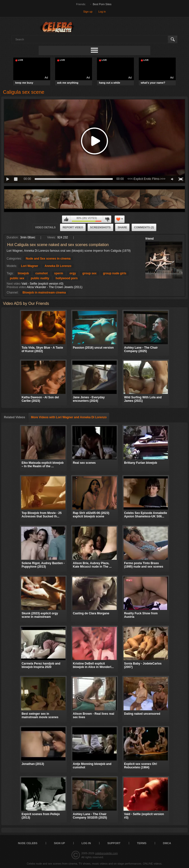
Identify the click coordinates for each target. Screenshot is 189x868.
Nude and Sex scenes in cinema (48, 259)
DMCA (167, 843)
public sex (17, 278)
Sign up (88, 12)
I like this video (66, 219)
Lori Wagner (30, 266)
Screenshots (100, 227)
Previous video (16, 287)
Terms (142, 843)
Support (114, 843)
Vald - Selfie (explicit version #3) (42, 284)
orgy (73, 273)
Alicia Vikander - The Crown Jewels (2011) (54, 287)
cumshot (42, 273)
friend (150, 239)
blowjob (23, 273)
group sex (89, 273)
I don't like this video (107, 219)
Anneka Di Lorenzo (58, 266)
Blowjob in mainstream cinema (44, 293)
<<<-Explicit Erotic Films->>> (146, 179)
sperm (59, 273)
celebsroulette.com (106, 853)
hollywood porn (67, 278)
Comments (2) (144, 227)
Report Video (73, 227)
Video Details (46, 227)
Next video (14, 284)
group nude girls (115, 273)
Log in (102, 12)
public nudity (40, 278)
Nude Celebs (28, 843)
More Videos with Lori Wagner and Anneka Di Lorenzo (69, 417)
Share (122, 227)
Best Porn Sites (102, 4)
